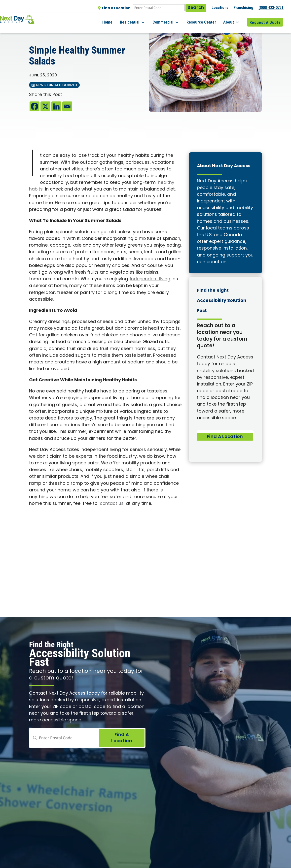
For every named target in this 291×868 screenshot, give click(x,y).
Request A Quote (265, 20)
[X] (45, 106)
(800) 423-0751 (271, 8)
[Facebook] (35, 106)
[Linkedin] (56, 106)
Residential (141, 20)
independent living (150, 279)
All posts (40, 30)
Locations (220, 8)
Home (118, 20)
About (234, 20)
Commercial (172, 20)
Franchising (243, 8)
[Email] (67, 106)
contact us (112, 504)
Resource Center (205, 20)
